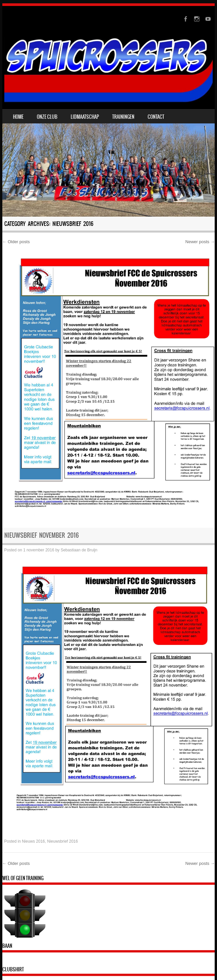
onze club (47, 117)
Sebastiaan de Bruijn (79, 550)
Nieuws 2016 (33, 841)
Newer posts (200, 242)
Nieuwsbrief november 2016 (42, 535)
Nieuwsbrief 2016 (63, 841)
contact (156, 117)
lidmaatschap (85, 117)
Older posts (16, 242)
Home (18, 117)
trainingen (123, 117)
